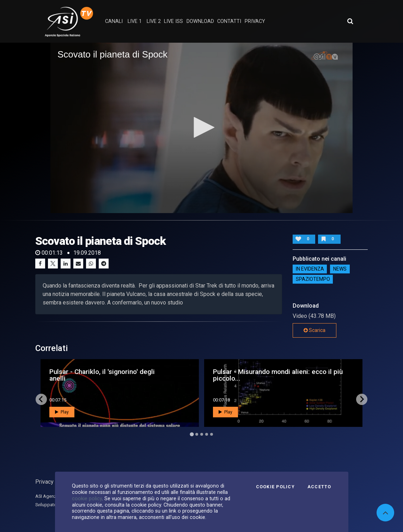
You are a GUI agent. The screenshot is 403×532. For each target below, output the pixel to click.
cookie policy (87, 498)
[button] (202, 127)
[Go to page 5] (212, 434)
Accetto (319, 487)
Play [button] (62, 412)
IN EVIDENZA (310, 269)
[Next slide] (362, 399)
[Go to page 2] (197, 434)
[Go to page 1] (192, 434)
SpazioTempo (313, 279)
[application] (201, 128)
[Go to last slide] (41, 399)
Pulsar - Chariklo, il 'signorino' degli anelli (102, 375)
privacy (255, 21)
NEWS (340, 269)
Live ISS (173, 21)
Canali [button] (114, 21)
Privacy (44, 482)
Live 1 (135, 21)
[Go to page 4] (207, 434)
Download (200, 21)
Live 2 (154, 21)
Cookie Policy (275, 487)
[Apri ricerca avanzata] (350, 21)
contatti (229, 21)
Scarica (315, 330)
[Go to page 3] (202, 434)
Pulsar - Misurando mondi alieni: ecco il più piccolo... (278, 375)
